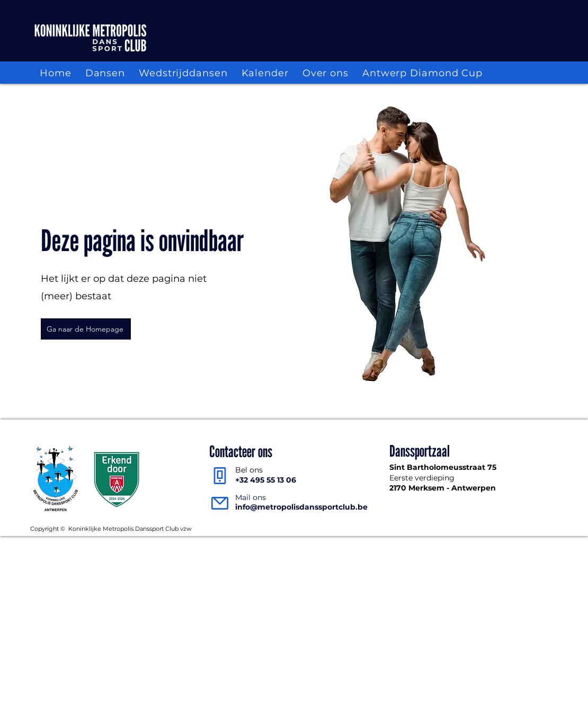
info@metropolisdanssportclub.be (301, 507)
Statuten (495, 528)
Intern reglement (446, 528)
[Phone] (220, 475)
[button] (105, 74)
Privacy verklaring (382, 528)
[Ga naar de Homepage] (86, 329)
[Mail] (220, 503)
